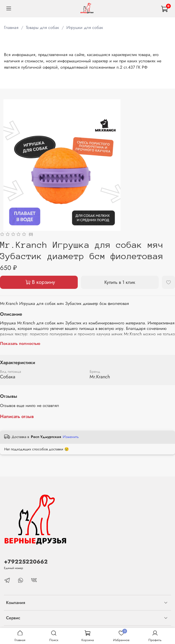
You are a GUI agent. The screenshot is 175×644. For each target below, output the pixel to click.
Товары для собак (42, 27)
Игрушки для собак (85, 27)
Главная (11, 27)
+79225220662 (26, 562)
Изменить (71, 437)
